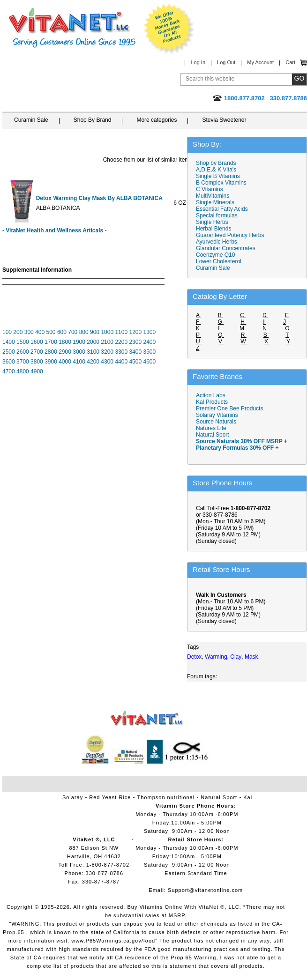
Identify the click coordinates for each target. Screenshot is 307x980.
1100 (121, 332)
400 (40, 332)
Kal (248, 797)
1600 (37, 342)
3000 (79, 352)
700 (73, 332)
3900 (51, 362)
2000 (93, 342)
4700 (9, 371)
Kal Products (212, 402)
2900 (65, 352)
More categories (157, 120)
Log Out (226, 62)
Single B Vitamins (218, 176)
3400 (135, 352)
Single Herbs (212, 222)
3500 (149, 352)
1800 (65, 342)
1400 (9, 342)
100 (7, 332)
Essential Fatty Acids (222, 209)
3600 (9, 362)
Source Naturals (216, 422)
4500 (135, 362)
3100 (93, 352)
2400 (149, 342)
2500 (9, 352)
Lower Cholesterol (219, 261)
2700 (37, 352)
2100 (107, 342)
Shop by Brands (218, 163)
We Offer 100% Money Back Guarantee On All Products (169, 29)
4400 (121, 362)
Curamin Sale (31, 120)
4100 (79, 362)
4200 (93, 362)
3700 (23, 362)
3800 (37, 362)
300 (29, 332)
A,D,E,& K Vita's (216, 170)
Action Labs (211, 395)
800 (84, 332)
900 (95, 332)
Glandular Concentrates (226, 248)
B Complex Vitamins (221, 183)
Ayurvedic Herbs (217, 242)
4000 (65, 362)
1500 (23, 342)
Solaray (73, 797)
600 (62, 332)
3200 (107, 352)
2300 (135, 342)
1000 (107, 332)
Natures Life (211, 428)
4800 (23, 371)
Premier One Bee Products (229, 408)
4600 (149, 362)
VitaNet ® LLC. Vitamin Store (147, 718)
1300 (150, 332)
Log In (198, 62)
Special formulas (217, 215)
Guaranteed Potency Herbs (230, 235)
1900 (79, 342)
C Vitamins (210, 189)
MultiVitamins (213, 196)
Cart (290, 62)
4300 (107, 362)
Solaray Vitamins (217, 415)
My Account (260, 62)
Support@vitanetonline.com (205, 890)
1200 (135, 332)
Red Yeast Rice (110, 797)
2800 (51, 352)
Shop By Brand (93, 120)
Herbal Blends (213, 229)
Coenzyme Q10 (215, 255)
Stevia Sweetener (224, 120)
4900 (37, 371)
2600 (23, 352)
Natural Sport (213, 435)
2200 (121, 342)
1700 (51, 342)
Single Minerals (215, 202)
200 (18, 332)
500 (51, 332)
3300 (121, 352)
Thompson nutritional (166, 797)
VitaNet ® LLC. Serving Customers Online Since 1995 (72, 28)
